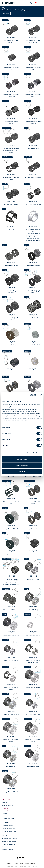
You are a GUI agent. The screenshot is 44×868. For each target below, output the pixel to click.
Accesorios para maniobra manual (12, 816)
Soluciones (10, 10)
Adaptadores (7, 811)
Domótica (5, 822)
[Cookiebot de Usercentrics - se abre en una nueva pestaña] (28, 395)
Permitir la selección (22, 465)
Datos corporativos (12, 866)
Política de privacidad (25, 866)
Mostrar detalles (33, 453)
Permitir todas (22, 459)
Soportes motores (8, 813)
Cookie (35, 866)
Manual (5, 835)
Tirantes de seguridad (9, 818)
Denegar (22, 471)
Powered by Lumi (33, 863)
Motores (4, 803)
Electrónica (18, 10)
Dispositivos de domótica (9, 828)
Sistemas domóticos (8, 826)
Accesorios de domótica (9, 831)
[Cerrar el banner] (41, 395)
